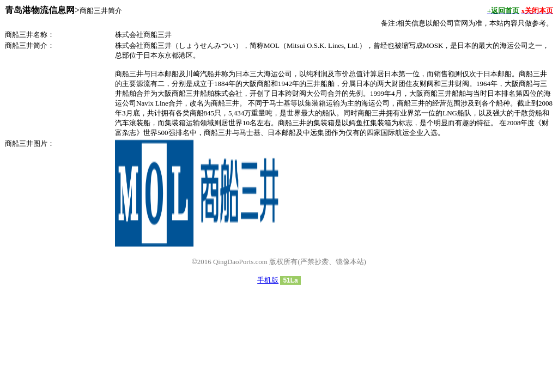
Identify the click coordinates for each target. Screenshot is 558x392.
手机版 (268, 280)
